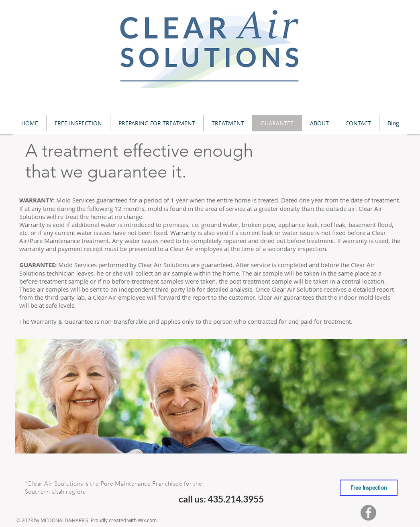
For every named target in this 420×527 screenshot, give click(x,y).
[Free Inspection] (369, 488)
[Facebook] (368, 513)
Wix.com (147, 520)
